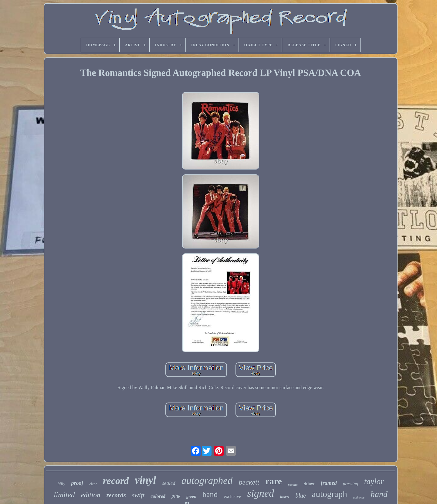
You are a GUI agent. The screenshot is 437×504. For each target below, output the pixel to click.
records (116, 495)
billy (61, 484)
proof (77, 483)
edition (91, 495)
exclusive (233, 496)
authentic (359, 497)
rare (273, 481)
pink (176, 496)
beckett (249, 482)
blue (300, 495)
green (191, 497)
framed (329, 483)
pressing (351, 484)
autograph (330, 494)
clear (93, 484)
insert (285, 497)
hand (379, 494)
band (210, 494)
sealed (169, 483)
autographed (207, 481)
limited (64, 495)
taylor (374, 482)
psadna (293, 485)
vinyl (145, 480)
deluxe (309, 484)
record (116, 481)
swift (138, 495)
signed (261, 493)
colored (158, 496)
